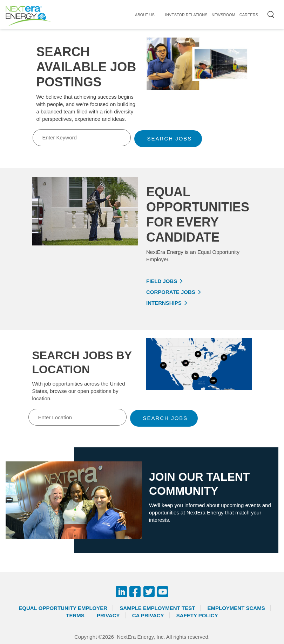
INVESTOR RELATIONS (186, 15)
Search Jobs (169, 139)
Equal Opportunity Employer (63, 608)
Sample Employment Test (157, 608)
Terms (75, 615)
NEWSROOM (224, 15)
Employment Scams (236, 608)
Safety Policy (197, 615)
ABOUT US (145, 15)
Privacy (108, 615)
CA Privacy (148, 615)
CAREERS (249, 15)
